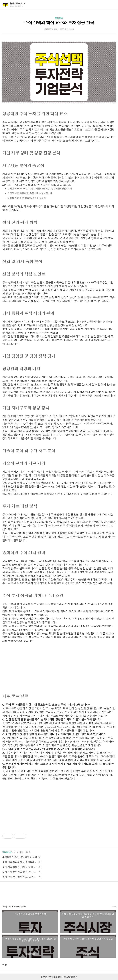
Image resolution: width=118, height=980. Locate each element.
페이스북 (52, 888)
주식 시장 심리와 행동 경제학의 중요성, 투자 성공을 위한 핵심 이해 (20, 862)
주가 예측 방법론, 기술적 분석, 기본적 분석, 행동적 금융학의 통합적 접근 (20, 867)
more (114, 906)
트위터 (66, 888)
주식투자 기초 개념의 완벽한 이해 (20, 857)
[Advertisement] (59, 664)
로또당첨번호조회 (70, 977)
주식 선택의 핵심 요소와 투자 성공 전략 (59, 23)
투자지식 (59, 18)
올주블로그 (58, 977)
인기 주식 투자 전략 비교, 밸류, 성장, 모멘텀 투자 (20, 877)
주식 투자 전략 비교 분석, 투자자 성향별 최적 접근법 (20, 872)
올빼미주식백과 (17, 3)
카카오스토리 (59, 888)
